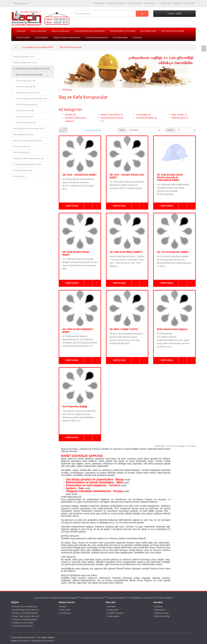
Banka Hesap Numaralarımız (25, 610)
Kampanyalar (113, 616)
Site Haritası (65, 613)
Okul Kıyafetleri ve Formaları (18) (28, 128)
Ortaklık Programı (115, 613)
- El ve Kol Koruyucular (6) (26, 105)
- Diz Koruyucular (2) (23, 117)
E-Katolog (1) (19, 176)
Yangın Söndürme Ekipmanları (67, 37)
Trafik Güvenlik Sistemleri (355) (27, 164)
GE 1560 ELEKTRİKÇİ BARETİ (126, 252)
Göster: (170, 130)
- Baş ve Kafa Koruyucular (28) (28, 75)
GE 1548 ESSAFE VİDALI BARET (76, 253)
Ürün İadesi (65, 610)
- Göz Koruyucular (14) (24, 81)
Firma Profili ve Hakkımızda (24, 607)
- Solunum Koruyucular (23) (26, 93)
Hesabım (158, 607)
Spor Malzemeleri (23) (23, 134)
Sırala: (122, 130)
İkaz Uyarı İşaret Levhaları (173, 31)
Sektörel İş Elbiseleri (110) (25, 63)
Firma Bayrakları (120, 37)
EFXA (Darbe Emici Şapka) (172, 329)
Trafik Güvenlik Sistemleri (97, 37)
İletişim (63, 607)
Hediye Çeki (112, 610)
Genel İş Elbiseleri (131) (24, 57)
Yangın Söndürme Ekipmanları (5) (28, 158)
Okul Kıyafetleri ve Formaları (123, 31)
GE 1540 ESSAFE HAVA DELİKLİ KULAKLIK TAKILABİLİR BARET (170, 177)
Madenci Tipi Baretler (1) (112, 115)
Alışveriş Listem (161, 613)
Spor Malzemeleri (148, 31)
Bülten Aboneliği (161, 616)
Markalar (111, 607)
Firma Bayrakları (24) (23, 170)
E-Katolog (137, 37)
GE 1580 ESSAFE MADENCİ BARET (78, 330)
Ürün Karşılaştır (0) (93, 130)
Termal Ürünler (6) (22, 146)
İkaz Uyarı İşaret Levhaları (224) (28, 140)
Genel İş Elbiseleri (39, 31)
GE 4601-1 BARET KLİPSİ (124, 329)
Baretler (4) (70, 115)
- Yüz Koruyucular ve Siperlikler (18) (30, 99)
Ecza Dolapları (42, 37)
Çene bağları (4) (143, 115)
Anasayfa (21, 31)
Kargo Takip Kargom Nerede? (25, 616)
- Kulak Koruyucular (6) (24, 87)
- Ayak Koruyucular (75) (25, 123)
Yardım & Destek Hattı (22, 626)
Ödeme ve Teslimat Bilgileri (25, 619)
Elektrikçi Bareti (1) (180, 118)
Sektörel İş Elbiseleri (60, 31)
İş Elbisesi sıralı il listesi (22, 623)
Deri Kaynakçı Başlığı (75, 406)
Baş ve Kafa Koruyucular (71, 47)
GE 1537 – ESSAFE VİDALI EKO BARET (127, 176)
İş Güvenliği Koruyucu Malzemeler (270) (31, 69)
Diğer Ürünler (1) (179, 115)
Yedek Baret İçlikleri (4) (146, 118)
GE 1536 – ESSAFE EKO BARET (80, 175)
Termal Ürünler (23, 37)
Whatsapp (67, 90)
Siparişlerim (159, 610)
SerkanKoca (49, 641)
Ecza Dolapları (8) (21, 152)
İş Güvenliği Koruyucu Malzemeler (90, 31)
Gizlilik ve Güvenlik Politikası (25, 613)
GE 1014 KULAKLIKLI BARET (173, 252)
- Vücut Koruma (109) (24, 111)
